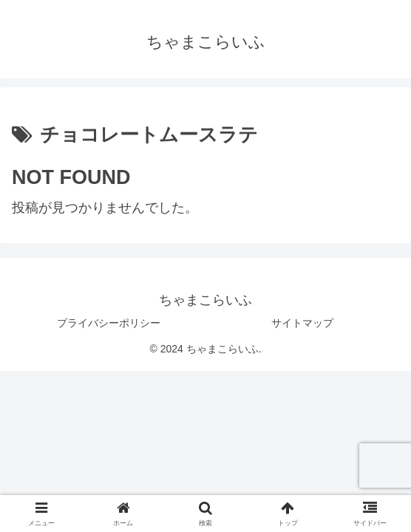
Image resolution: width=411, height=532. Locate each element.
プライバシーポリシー (109, 323)
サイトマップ (302, 323)
